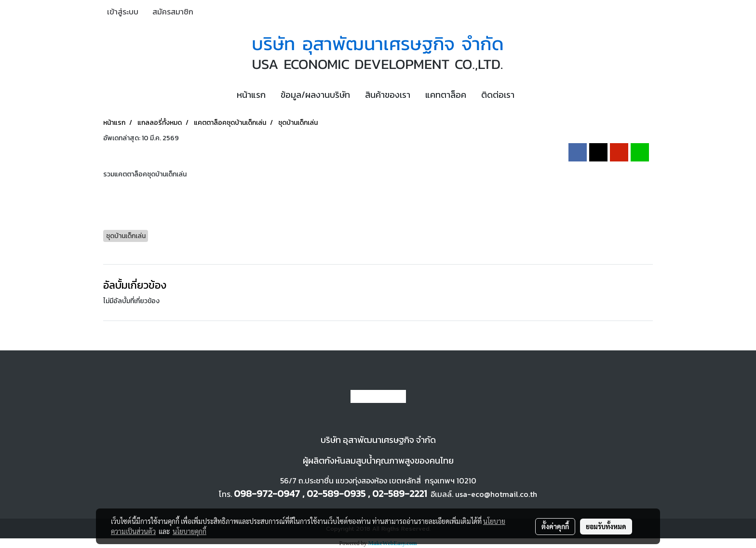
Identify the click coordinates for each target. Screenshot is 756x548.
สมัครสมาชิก (173, 12)
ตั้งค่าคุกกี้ (555, 526)
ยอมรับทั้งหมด (606, 526)
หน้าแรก (251, 95)
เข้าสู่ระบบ (123, 12)
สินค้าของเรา (388, 95)
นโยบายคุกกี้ (189, 531)
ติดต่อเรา (498, 95)
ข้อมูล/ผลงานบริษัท (315, 95)
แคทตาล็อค (446, 95)
